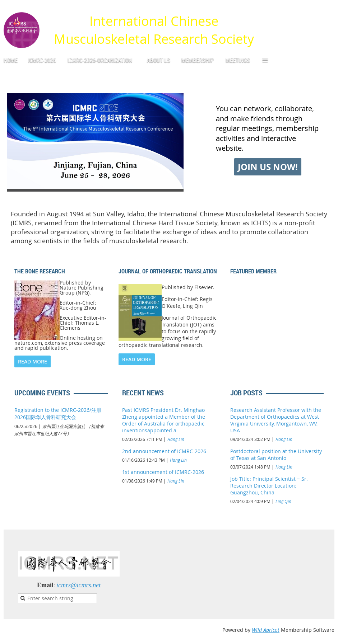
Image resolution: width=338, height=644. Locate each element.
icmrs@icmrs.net (78, 585)
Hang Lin (176, 439)
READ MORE (33, 361)
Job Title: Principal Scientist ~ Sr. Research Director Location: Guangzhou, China (269, 486)
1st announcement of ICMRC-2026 (163, 472)
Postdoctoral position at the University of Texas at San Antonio (276, 455)
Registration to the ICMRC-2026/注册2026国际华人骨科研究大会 (58, 413)
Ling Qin (283, 501)
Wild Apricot (266, 630)
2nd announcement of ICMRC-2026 (164, 451)
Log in (327, 11)
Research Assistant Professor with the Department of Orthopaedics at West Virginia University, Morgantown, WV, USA (276, 420)
